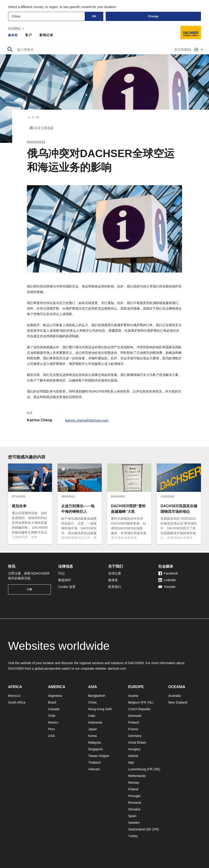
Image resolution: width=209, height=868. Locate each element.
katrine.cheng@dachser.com (89, 421)
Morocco (14, 696)
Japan (93, 729)
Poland (133, 789)
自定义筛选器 (41, 129)
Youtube (167, 587)
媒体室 (13, 35)
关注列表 (183, 50)
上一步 (34, 118)
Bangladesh (97, 696)
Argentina (55, 696)
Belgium (134, 702)
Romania (135, 803)
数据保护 (65, 580)
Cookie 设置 (67, 587)
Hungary (134, 749)
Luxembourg (137, 769)
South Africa (17, 702)
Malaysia (94, 742)
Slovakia (134, 809)
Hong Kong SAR (100, 709)
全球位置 (115, 573)
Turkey (133, 836)
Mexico (53, 722)
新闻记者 (47, 35)
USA (51, 736)
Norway (134, 783)
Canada (54, 709)
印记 (61, 573)
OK (94, 16)
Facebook (168, 573)
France (133, 729)
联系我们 (115, 587)
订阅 (29, 589)
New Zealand (178, 702)
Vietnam (94, 769)
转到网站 (17, 29)
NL (150, 702)
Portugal (134, 796)
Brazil (52, 702)
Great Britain (137, 742)
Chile (52, 716)
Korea (92, 736)
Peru (52, 729)
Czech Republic (139, 709)
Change (153, 16)
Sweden (134, 823)
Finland (134, 722)
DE (157, 769)
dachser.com (117, 669)
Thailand (94, 762)
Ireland (133, 756)
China (92, 702)
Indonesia (95, 722)
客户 (29, 35)
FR (144, 702)
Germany (135, 736)
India (92, 716)
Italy (131, 762)
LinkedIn (167, 580)
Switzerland (136, 829)
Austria (133, 696)
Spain (132, 816)
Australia (174, 696)
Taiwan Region (99, 756)
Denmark (135, 716)
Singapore (96, 749)
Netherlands (137, 776)
